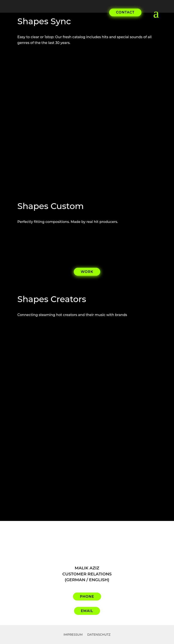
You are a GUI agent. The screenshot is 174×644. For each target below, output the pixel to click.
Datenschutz (99, 635)
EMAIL (87, 611)
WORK (87, 272)
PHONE (87, 597)
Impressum (73, 635)
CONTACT (125, 12)
